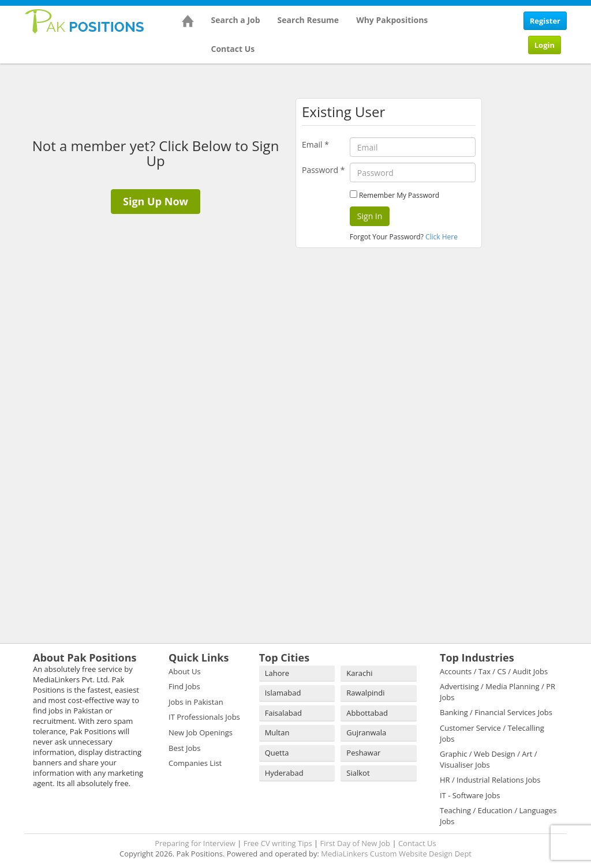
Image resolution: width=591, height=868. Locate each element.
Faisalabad (283, 713)
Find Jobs (184, 686)
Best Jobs (184, 748)
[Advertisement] (540, 242)
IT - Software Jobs (470, 795)
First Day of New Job (355, 843)
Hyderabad (284, 773)
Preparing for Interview (195, 843)
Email (315, 144)
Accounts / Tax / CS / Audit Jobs (494, 671)
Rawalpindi (365, 693)
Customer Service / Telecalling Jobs (492, 733)
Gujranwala (366, 732)
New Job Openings (201, 732)
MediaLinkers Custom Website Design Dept (396, 854)
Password (323, 170)
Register (545, 21)
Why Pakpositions (392, 20)
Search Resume (308, 20)
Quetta (277, 753)
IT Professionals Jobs (204, 717)
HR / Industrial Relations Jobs (490, 780)
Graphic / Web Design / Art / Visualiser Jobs (489, 759)
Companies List (195, 763)
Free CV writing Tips (278, 843)
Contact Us (233, 49)
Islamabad (283, 693)
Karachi (359, 673)
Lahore (277, 673)
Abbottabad (367, 713)
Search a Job (236, 20)
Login (545, 45)
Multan (277, 732)
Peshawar (363, 753)
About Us (185, 671)
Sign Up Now (156, 201)
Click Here (442, 237)
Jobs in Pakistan (196, 702)
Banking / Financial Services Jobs (496, 712)
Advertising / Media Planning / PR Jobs (498, 692)
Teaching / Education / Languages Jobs (498, 816)
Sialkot (358, 773)
